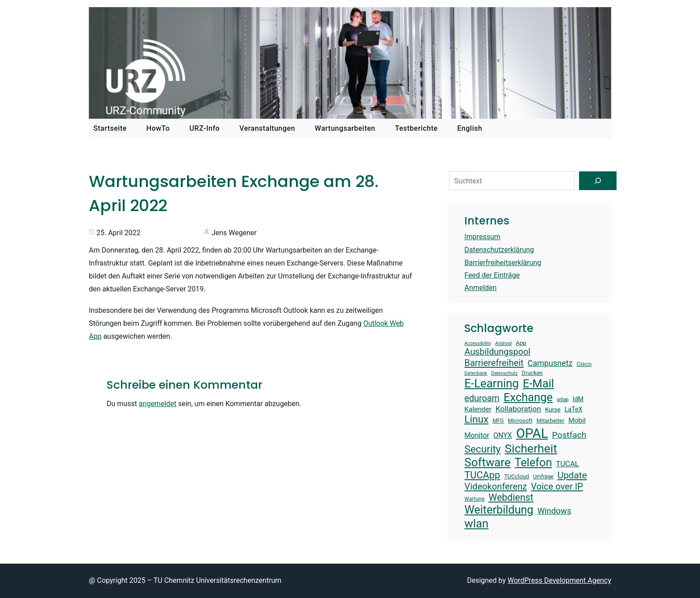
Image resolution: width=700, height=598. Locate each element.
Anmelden (480, 288)
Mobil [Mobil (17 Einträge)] (577, 420)
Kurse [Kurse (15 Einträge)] (553, 409)
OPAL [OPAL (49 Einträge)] (532, 433)
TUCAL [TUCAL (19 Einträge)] (567, 464)
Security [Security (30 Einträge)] (482, 449)
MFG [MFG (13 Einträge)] (498, 421)
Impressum (482, 237)
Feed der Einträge (492, 275)
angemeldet (158, 404)
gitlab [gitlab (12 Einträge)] (562, 400)
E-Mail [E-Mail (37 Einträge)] (538, 383)
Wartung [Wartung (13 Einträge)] (474, 499)
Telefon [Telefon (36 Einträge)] (533, 463)
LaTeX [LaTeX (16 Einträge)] (573, 409)
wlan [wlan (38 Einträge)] (476, 523)
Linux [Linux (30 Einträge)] (476, 419)
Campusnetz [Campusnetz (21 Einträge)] (550, 363)
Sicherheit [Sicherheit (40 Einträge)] (531, 448)
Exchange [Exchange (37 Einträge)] (528, 397)
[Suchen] (598, 181)
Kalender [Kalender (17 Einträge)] (478, 409)
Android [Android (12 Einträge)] (503, 344)
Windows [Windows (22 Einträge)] (554, 511)
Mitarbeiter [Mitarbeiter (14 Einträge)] (551, 421)
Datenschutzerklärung (499, 250)
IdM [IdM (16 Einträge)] (578, 399)
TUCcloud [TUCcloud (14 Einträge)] (517, 476)
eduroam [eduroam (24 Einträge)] (482, 398)
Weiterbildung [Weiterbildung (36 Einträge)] (499, 510)
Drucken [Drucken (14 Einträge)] (532, 373)
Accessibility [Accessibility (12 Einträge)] (478, 344)
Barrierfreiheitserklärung (503, 263)
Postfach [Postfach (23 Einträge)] (569, 435)
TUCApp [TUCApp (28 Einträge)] (482, 475)
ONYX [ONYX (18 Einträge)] (503, 435)
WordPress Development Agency (559, 580)
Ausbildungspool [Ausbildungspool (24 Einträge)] (497, 352)
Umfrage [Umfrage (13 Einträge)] (543, 477)
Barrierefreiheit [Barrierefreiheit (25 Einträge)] (494, 363)
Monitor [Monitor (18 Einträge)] (477, 435)
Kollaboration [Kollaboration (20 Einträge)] (518, 409)
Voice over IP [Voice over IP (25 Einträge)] (557, 486)
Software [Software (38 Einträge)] (487, 462)
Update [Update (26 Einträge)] (572, 475)
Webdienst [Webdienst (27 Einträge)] (511, 497)
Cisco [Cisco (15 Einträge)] (584, 364)
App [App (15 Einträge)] (521, 343)
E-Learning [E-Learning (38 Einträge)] (492, 383)
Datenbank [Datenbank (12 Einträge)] (476, 374)
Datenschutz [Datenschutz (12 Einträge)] (504, 374)
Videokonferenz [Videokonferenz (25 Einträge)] (496, 486)
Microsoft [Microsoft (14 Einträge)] (520, 421)
